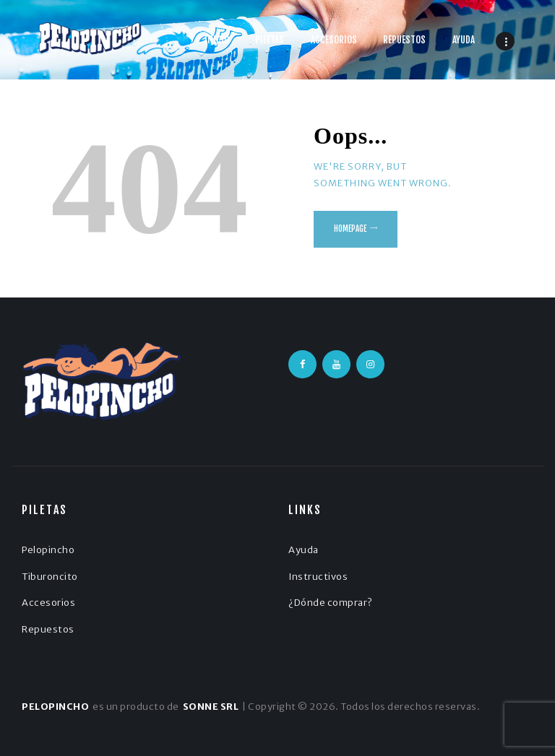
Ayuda (304, 550)
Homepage (350, 229)
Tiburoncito (50, 577)
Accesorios (48, 603)
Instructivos (318, 577)
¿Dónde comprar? (331, 603)
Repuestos (48, 629)
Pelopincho (48, 550)
